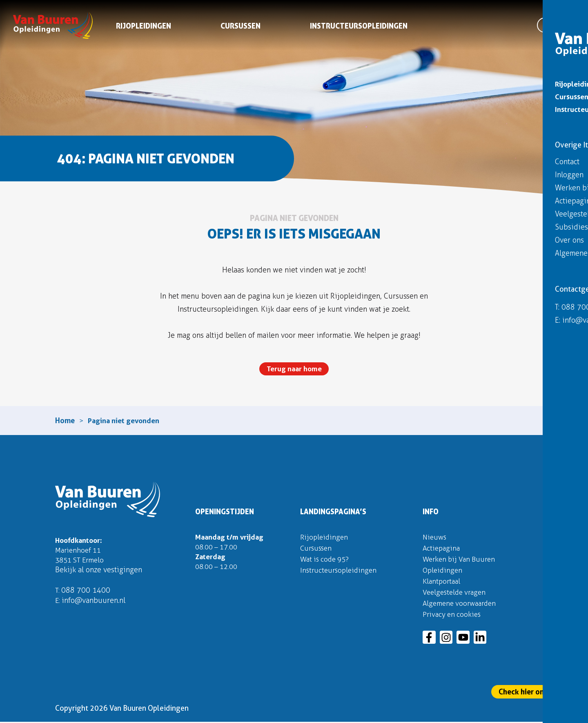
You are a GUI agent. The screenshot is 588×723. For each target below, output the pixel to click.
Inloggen (562, 11)
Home (65, 421)
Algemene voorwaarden (462, 604)
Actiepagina (442, 549)
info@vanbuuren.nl (94, 603)
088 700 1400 (86, 593)
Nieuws (435, 538)
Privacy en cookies (453, 615)
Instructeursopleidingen (359, 27)
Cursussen (241, 27)
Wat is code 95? (326, 560)
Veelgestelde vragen (456, 593)
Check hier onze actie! (536, 692)
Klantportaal (443, 582)
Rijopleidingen (144, 27)
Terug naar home (294, 369)
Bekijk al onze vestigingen (99, 572)
